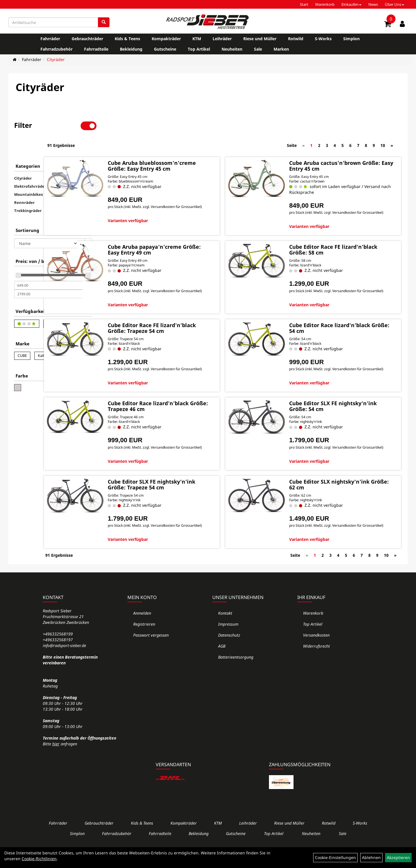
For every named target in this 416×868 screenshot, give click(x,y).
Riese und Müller (260, 39)
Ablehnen (371, 857)
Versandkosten (316, 650)
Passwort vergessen (151, 650)
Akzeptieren (398, 857)
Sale (258, 49)
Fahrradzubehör (56, 49)
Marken (281, 49)
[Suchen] (104, 22)
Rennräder (24, 183)
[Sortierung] (46, 224)
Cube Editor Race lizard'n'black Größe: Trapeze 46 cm (196, 406)
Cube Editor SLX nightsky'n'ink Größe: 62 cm (349, 489)
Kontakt (225, 628)
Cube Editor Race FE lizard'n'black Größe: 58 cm (344, 234)
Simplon (351, 39)
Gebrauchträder (87, 39)
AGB (222, 661)
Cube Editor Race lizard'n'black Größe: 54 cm (349, 317)
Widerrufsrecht (316, 661)
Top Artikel (199, 49)
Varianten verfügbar (175, 211)
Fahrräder (50, 39)
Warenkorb (325, 4)
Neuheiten (232, 49)
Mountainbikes (28, 175)
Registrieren (144, 639)
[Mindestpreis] (48, 266)
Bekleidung (131, 49)
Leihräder (222, 39)
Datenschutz (229, 650)
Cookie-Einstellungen (335, 857)
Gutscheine (165, 49)
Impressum (228, 639)
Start (304, 4)
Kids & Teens (127, 39)
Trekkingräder (28, 191)
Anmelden (142, 628)
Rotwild (296, 39)
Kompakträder (166, 39)
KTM (197, 39)
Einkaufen (351, 4)
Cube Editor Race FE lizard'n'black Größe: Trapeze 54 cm (197, 320)
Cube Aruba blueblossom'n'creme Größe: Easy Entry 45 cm (193, 148)
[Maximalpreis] (48, 274)
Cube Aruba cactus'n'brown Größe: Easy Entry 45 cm (345, 145)
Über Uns (394, 4)
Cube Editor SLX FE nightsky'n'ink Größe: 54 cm (346, 406)
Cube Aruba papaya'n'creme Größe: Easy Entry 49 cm (192, 234)
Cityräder (56, 59)
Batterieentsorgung (236, 672)
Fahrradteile (96, 49)
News (373, 4)
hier (56, 759)
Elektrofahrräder (30, 167)
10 (383, 126)
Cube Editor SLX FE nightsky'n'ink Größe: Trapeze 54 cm (195, 492)
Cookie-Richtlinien (39, 859)
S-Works (323, 39)
